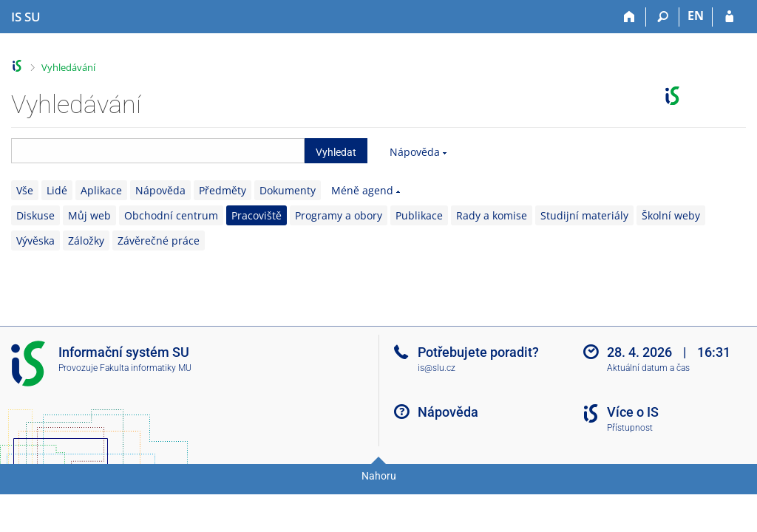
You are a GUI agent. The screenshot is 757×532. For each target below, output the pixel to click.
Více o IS (633, 412)
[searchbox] (158, 151)
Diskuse (35, 215)
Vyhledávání (68, 67)
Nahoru (379, 476)
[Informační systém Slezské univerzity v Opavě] (26, 17)
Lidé (57, 190)
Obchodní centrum (171, 215)
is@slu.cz (437, 368)
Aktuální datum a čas (648, 368)
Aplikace (101, 190)
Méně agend (362, 190)
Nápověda (415, 152)
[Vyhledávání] (663, 17)
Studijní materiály (584, 215)
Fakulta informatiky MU (146, 368)
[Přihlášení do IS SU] (729, 17)
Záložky (86, 241)
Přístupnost (630, 428)
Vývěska (35, 241)
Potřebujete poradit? (478, 352)
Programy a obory (339, 215)
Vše (25, 190)
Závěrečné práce (159, 241)
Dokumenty (288, 190)
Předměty (223, 190)
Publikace (419, 215)
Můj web (89, 215)
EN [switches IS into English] (696, 16)
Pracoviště (257, 215)
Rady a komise (492, 215)
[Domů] (629, 17)
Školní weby (671, 215)
